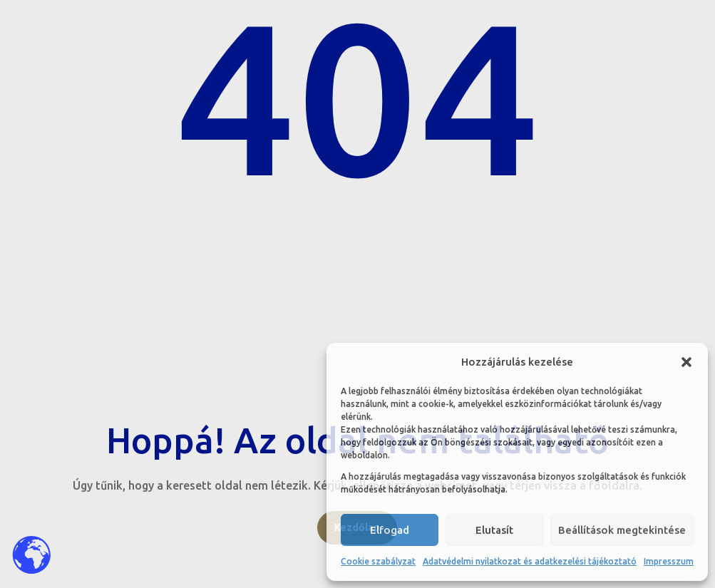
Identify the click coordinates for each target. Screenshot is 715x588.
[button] (686, 362)
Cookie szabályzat (378, 561)
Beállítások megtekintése (622, 530)
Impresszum (669, 561)
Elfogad (390, 530)
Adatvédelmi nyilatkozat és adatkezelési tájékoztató (530, 561)
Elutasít (494, 530)
